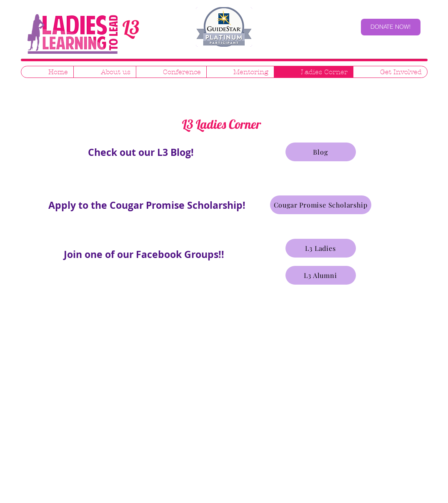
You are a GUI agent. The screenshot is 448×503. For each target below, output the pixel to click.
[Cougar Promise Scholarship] (321, 205)
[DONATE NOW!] (391, 27)
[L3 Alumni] (321, 275)
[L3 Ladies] (321, 248)
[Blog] (321, 152)
